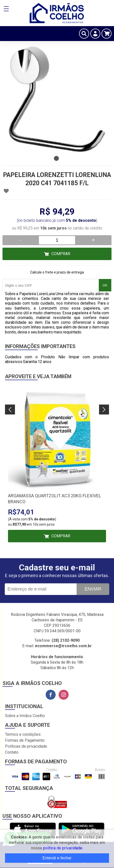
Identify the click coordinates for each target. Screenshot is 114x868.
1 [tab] (56, 158)
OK (105, 285)
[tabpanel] (57, 99)
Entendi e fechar (57, 858)
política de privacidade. (63, 848)
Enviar (93, 589)
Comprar (61, 254)
